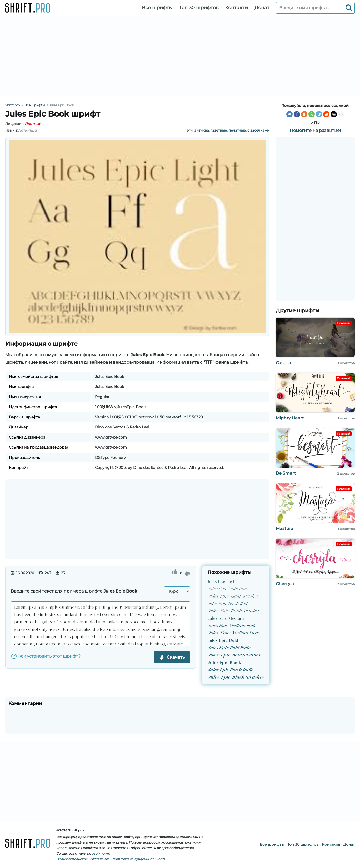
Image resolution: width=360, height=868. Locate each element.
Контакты (237, 8)
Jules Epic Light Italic (228, 589)
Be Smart (286, 473)
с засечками (258, 130)
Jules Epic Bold (223, 640)
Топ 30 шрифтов (199, 8)
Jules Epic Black (224, 662)
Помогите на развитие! (315, 130)
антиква (202, 130)
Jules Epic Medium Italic (232, 626)
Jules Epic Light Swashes (233, 596)
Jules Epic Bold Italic (229, 648)
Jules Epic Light (222, 581)
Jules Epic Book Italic (228, 603)
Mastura (285, 528)
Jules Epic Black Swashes (236, 677)
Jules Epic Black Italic (230, 670)
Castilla (283, 363)
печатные (237, 130)
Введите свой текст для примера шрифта (74, 591)
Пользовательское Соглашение (83, 859)
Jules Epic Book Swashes (233, 611)
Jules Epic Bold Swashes (234, 655)
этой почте (101, 853)
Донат (262, 8)
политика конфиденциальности (139, 859)
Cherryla (285, 584)
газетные (219, 130)
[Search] (349, 8)
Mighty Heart (290, 418)
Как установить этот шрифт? (46, 656)
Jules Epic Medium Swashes (236, 633)
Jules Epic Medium (226, 618)
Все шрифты (157, 8)
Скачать (172, 657)
